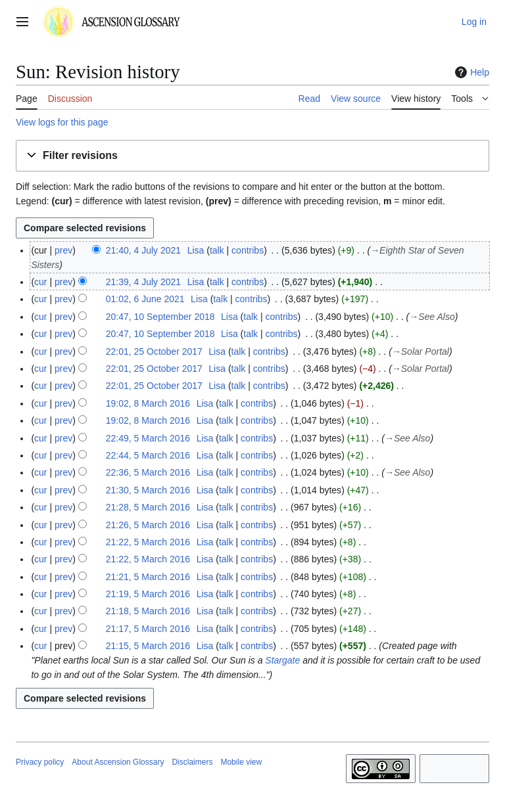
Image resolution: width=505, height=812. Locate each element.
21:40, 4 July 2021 (143, 250)
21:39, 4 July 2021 (143, 282)
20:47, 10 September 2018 (160, 317)
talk (217, 250)
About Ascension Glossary (118, 762)
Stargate (282, 660)
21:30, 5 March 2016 (148, 490)
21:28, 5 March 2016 (148, 507)
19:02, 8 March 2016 (148, 403)
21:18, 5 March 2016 (148, 611)
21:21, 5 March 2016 (148, 577)
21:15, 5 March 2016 (148, 646)
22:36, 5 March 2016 (148, 472)
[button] (252, 156)
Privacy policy (40, 762)
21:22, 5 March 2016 (148, 542)
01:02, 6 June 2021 (145, 299)
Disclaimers (192, 762)
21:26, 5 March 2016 (148, 525)
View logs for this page (62, 122)
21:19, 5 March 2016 (148, 594)
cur (40, 282)
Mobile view (241, 762)
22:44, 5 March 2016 (148, 455)
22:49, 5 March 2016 (148, 438)
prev (63, 250)
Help (470, 72)
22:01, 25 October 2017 (154, 351)
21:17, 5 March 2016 (148, 629)
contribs (248, 250)
